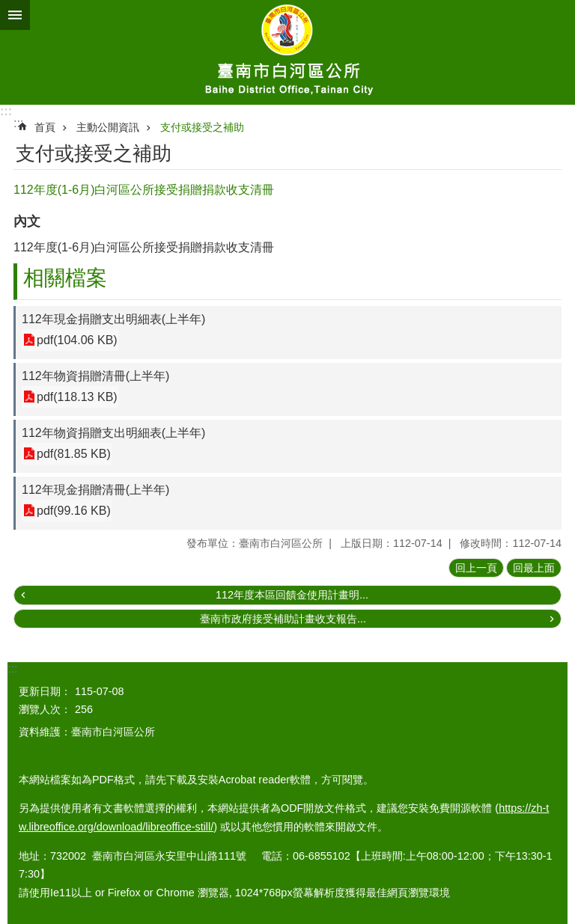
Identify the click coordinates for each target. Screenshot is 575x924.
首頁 (45, 127)
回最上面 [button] (534, 568)
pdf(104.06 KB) (77, 340)
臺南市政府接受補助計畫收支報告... (283, 619)
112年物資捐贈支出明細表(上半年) (113, 433)
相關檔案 (65, 278)
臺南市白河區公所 (287, 52)
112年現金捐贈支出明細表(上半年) (113, 319)
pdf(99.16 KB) (74, 511)
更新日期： (45, 691)
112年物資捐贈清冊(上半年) (95, 376)
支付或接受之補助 (202, 127)
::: (6, 111)
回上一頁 (476, 568)
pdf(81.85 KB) (74, 454)
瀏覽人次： (45, 709)
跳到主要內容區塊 (8, 8)
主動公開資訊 (108, 127)
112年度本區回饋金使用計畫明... (292, 595)
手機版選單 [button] (15, 15)
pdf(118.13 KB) (77, 397)
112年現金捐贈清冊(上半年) (95, 490)
